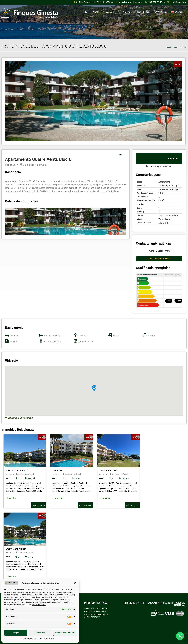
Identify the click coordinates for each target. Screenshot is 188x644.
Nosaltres (143, 12)
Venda (97, 12)
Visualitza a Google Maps (20, 418)
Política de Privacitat (47, 639)
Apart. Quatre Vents (16, 549)
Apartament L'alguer (16, 471)
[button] (75, 583)
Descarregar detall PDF (159, 166)
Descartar (40, 633)
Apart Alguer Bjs (108, 471)
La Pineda (57, 471)
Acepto (16, 633)
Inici (85, 12)
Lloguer (112, 12)
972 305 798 (159, 251)
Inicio (169, 48)
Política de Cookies (39, 605)
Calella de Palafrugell (34, 165)
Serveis (128, 12)
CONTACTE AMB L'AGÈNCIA (159, 259)
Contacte (160, 12)
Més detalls (39, 505)
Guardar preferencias (65, 633)
